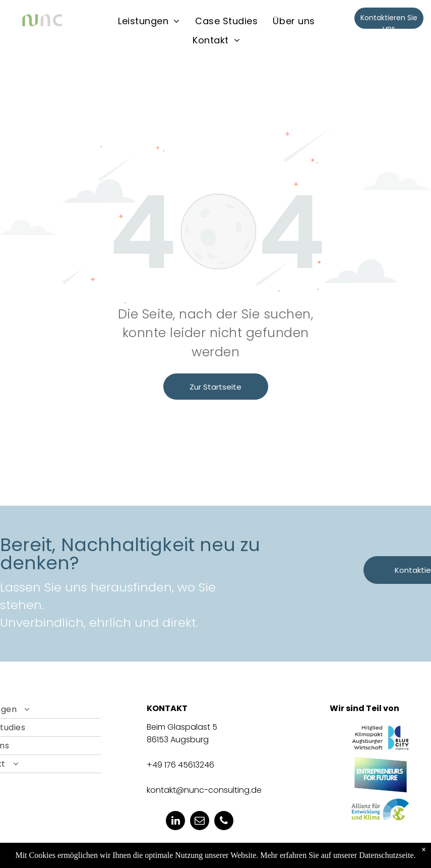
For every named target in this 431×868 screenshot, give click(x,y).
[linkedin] (175, 822)
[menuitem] (149, 21)
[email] (200, 822)
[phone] (224, 822)
